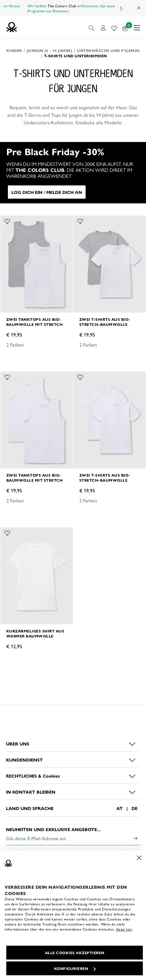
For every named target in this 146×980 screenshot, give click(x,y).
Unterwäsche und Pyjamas (108, 50)
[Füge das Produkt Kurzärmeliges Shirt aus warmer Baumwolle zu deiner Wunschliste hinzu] (7, 532)
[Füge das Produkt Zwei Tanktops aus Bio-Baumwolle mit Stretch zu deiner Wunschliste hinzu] (7, 220)
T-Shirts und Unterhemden (76, 56)
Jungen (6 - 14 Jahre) (50, 50)
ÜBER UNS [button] (18, 744)
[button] (92, 27)
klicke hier (124, 929)
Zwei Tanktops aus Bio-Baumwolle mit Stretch (35, 322)
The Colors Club (74, 6)
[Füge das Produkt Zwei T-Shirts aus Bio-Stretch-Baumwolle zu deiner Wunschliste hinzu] (80, 220)
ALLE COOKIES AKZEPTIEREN (75, 953)
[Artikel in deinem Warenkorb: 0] (125, 27)
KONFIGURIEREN (75, 968)
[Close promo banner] (139, 8)
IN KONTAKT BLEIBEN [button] (31, 792)
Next (121, 8)
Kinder (14, 50)
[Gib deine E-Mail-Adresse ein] (68, 838)
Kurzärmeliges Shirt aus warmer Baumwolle (35, 633)
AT (120, 808)
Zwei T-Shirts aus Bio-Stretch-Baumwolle (105, 322)
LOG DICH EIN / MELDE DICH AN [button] (47, 192)
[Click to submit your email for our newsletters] (135, 838)
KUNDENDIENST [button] (24, 760)
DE (135, 808)
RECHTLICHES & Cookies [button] (33, 776)
